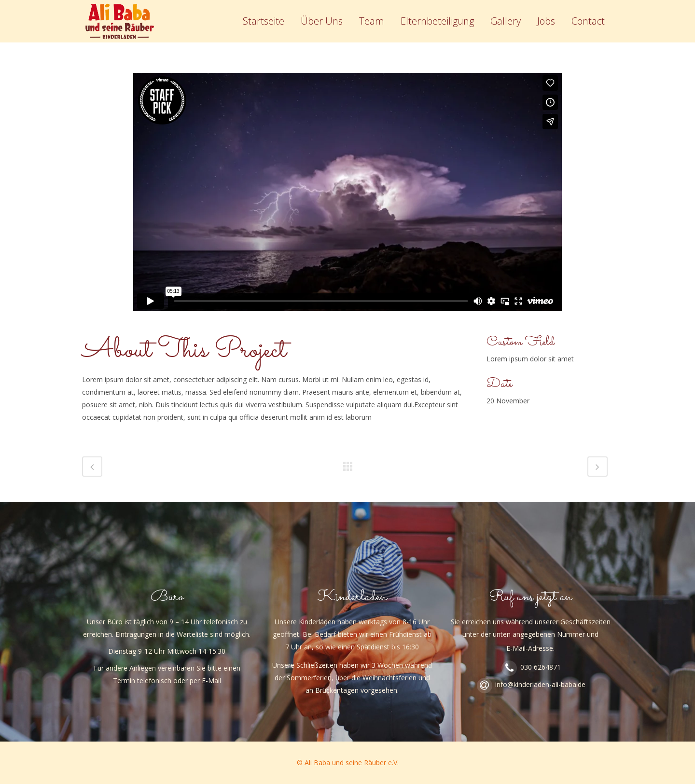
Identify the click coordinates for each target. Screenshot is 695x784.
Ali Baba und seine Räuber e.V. (352, 763)
